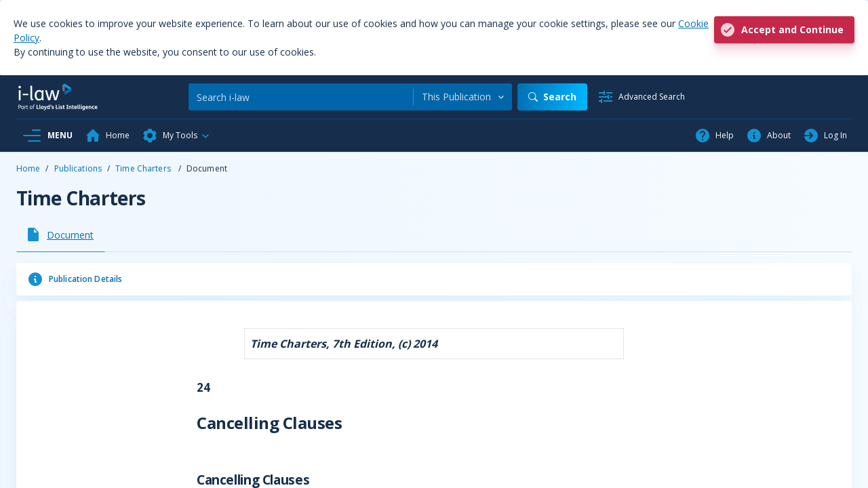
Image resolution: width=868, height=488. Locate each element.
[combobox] (463, 97)
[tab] (61, 235)
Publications (78, 168)
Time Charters (144, 168)
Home (28, 168)
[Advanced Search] (641, 97)
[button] (176, 136)
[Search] (301, 97)
